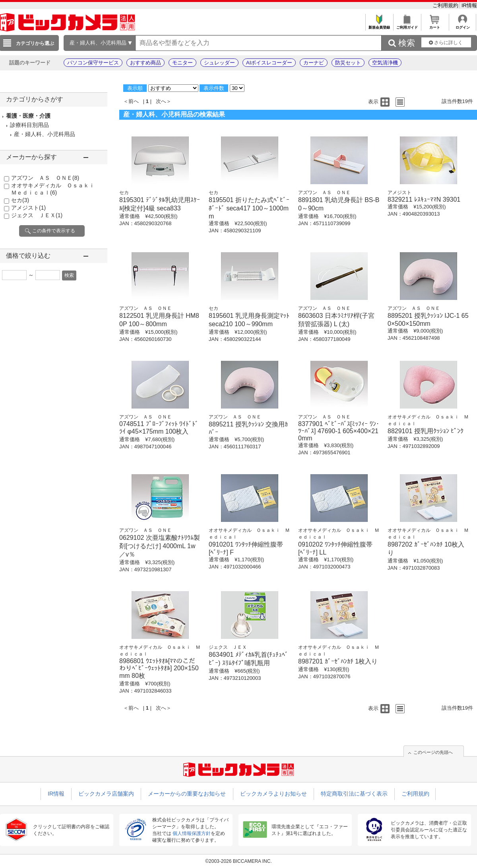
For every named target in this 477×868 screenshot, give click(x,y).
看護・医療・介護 (28, 116)
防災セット (348, 63)
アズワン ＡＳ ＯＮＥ (45, 178)
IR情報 (469, 5)
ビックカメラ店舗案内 (106, 794)
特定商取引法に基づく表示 (354, 794)
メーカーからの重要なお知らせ (187, 794)
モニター (182, 63)
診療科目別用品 (29, 125)
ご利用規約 (446, 5)
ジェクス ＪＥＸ (37, 215)
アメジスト (28, 208)
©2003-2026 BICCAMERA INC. (238, 861)
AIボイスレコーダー (269, 63)
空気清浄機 (385, 63)
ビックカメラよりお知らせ (273, 794)
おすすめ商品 (145, 63)
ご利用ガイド (407, 25)
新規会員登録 (379, 25)
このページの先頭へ (433, 752)
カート (435, 25)
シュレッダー (219, 63)
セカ (20, 200)
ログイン (462, 25)
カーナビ (314, 63)
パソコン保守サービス (93, 63)
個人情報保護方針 (192, 833)
